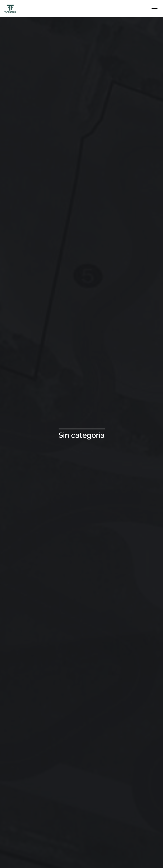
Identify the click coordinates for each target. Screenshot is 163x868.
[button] (8, 859)
